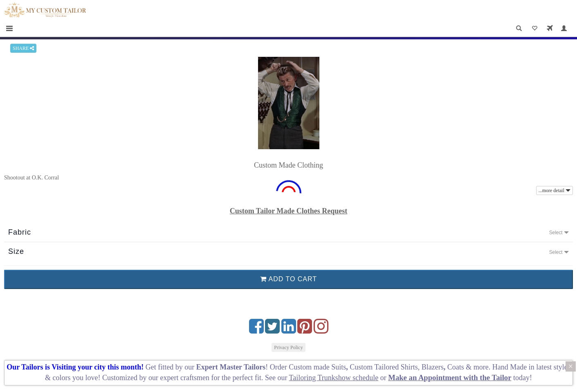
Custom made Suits (317, 367)
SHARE (23, 48)
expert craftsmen (185, 378)
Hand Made (510, 367)
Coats (457, 367)
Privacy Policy (288, 347)
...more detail (555, 190)
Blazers (433, 367)
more (481, 367)
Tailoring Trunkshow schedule (334, 378)
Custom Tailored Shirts (384, 367)
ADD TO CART (288, 279)
